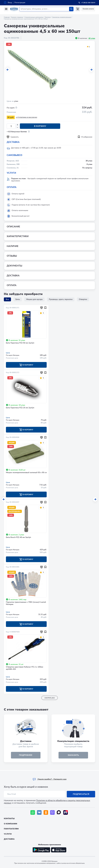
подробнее (26, 756)
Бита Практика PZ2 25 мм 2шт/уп (20, 408)
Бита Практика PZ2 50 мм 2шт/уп (20, 343)
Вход (10, 3)
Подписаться (81, 794)
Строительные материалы (34, 17)
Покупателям (11, 829)
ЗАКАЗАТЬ (73, 756)
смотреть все (50, 698)
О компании (11, 824)
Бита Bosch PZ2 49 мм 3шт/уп (18, 538)
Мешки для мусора (34, 299)
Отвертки (83, 299)
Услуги (8, 834)
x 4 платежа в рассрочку (27, 117)
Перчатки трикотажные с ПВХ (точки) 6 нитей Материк (26, 604)
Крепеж (48, 17)
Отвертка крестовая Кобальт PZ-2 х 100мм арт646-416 (24, 669)
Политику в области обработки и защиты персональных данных (47, 802)
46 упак (92, 38)
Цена (8, 353)
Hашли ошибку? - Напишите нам (50, 779)
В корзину (39, 126)
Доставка (9, 839)
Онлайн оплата (88, 9)
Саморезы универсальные (62, 17)
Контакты (9, 819)
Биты (18, 299)
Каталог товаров (17, 17)
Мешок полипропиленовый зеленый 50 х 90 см (26, 473)
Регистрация (20, 3)
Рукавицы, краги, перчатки (61, 299)
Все (7, 299)
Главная (7, 17)
